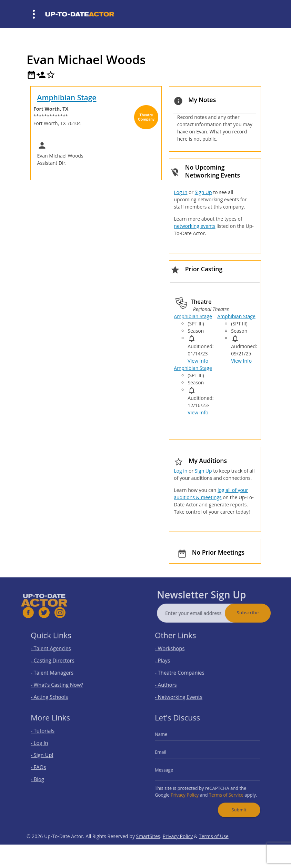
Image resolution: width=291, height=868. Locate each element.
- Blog (46, 777)
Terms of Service (223, 790)
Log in (180, 192)
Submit (233, 802)
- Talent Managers (58, 671)
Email (169, 754)
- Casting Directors (58, 661)
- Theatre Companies (184, 671)
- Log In (47, 747)
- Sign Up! (49, 757)
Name (169, 740)
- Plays (170, 661)
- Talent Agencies (57, 651)
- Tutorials (50, 737)
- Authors (173, 681)
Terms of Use (214, 850)
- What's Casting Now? (62, 681)
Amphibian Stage (67, 98)
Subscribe (262, 613)
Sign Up (203, 192)
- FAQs (46, 767)
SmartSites (148, 850)
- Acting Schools (55, 691)
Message (172, 769)
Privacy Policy (189, 790)
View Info (198, 361)
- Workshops (176, 651)
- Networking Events (184, 691)
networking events (194, 226)
